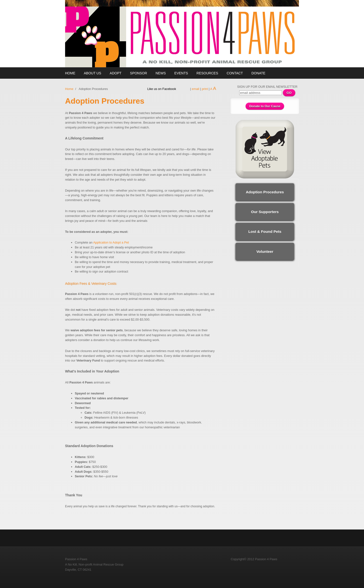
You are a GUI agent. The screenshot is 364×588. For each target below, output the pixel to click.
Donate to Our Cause (265, 106)
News (161, 73)
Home (70, 73)
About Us (92, 73)
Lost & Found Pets (265, 231)
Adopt (115, 73)
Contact (235, 73)
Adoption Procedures (265, 192)
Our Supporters (265, 212)
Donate (258, 73)
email (196, 89)
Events (181, 73)
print (205, 89)
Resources (207, 73)
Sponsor (139, 73)
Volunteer (265, 251)
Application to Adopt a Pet (111, 242)
